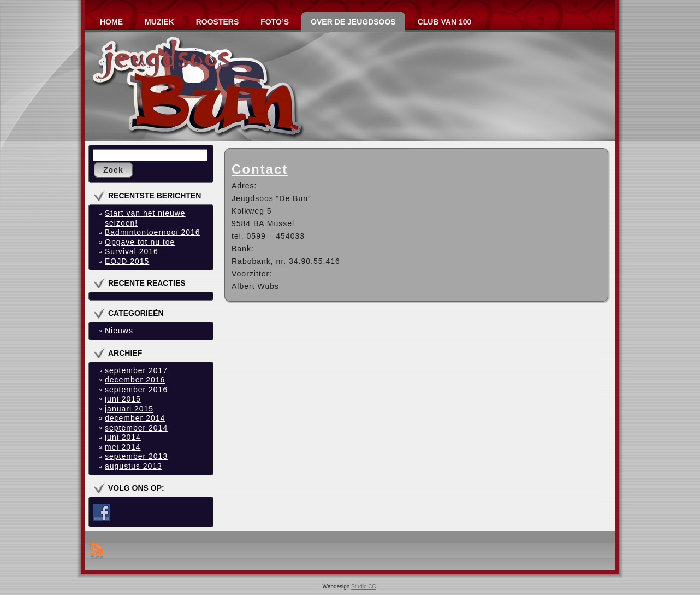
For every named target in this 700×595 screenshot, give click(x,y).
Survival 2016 (132, 251)
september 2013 (136, 456)
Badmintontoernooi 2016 (153, 232)
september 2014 (136, 428)
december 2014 (135, 418)
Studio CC (364, 587)
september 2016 (136, 390)
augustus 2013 (134, 466)
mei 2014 (123, 447)
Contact (260, 169)
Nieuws (119, 331)
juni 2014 (123, 437)
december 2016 (135, 380)
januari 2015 (129, 409)
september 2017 (136, 370)
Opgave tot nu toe (140, 242)
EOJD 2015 (127, 261)
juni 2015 (123, 399)
